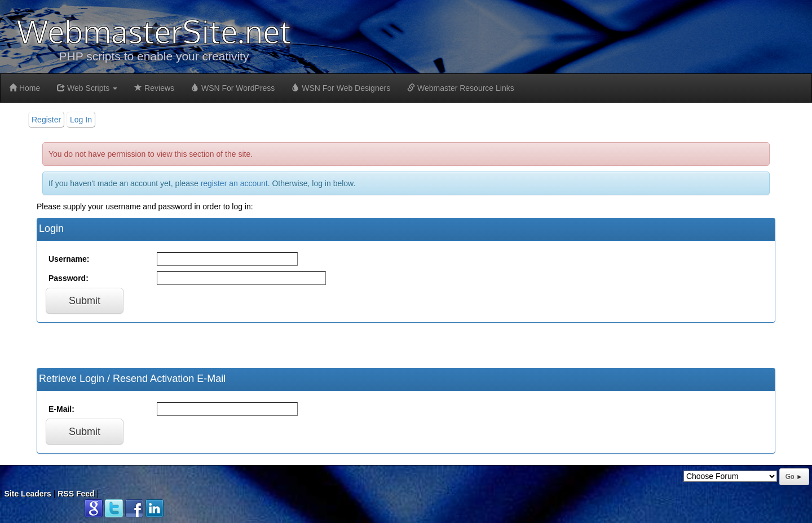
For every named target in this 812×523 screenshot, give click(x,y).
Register (46, 120)
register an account (234, 183)
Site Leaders (28, 494)
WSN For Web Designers (341, 88)
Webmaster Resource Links (461, 88)
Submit (85, 301)
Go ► (794, 477)
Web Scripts (87, 88)
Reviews (154, 88)
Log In (81, 120)
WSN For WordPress (233, 88)
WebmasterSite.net (154, 31)
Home (25, 88)
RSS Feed (76, 494)
